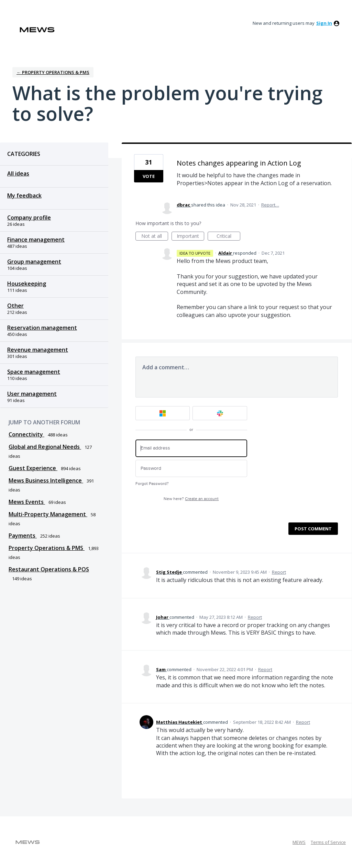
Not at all (155, 237)
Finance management (36, 240)
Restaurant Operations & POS (49, 569)
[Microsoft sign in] (163, 413)
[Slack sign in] (220, 413)
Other (15, 306)
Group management (34, 262)
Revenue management (38, 350)
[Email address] (191, 448)
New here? (191, 499)
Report (279, 572)
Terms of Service (328, 842)
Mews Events (27, 502)
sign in (324, 23)
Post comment (313, 529)
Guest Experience (33, 468)
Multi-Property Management (48, 514)
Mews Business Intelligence (46, 480)
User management (32, 394)
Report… (270, 205)
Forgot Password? (152, 484)
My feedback (24, 195)
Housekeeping (27, 284)
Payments (23, 536)
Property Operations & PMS (47, 548)
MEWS (299, 842)
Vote (149, 176)
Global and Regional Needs (45, 447)
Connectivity (26, 434)
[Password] (191, 469)
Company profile (29, 218)
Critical (228, 237)
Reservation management (42, 328)
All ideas (18, 173)
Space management (34, 372)
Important (190, 237)
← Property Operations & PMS (53, 72)
